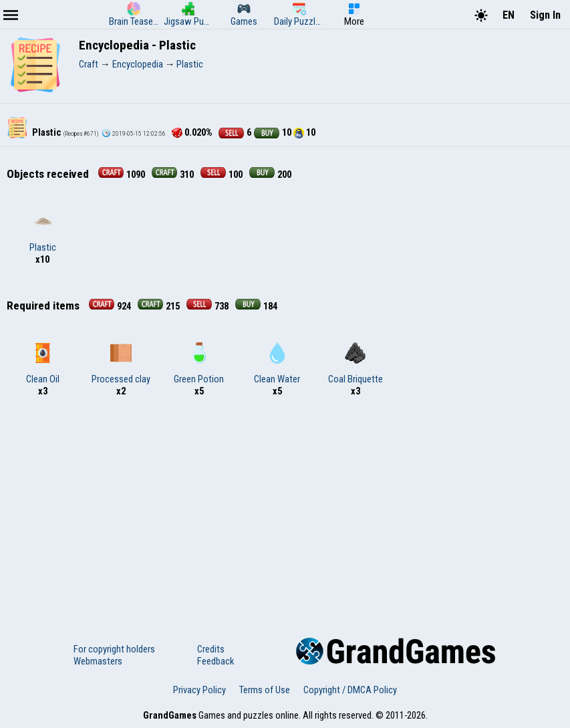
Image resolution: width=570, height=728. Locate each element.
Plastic (43, 232)
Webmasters (98, 661)
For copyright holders (114, 649)
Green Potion (199, 364)
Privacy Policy (199, 690)
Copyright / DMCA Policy (350, 690)
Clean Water (277, 364)
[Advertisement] (285, 511)
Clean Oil (43, 364)
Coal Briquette (355, 364)
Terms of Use (265, 690)
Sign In (545, 15)
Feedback (216, 661)
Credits (211, 649)
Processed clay (121, 364)
